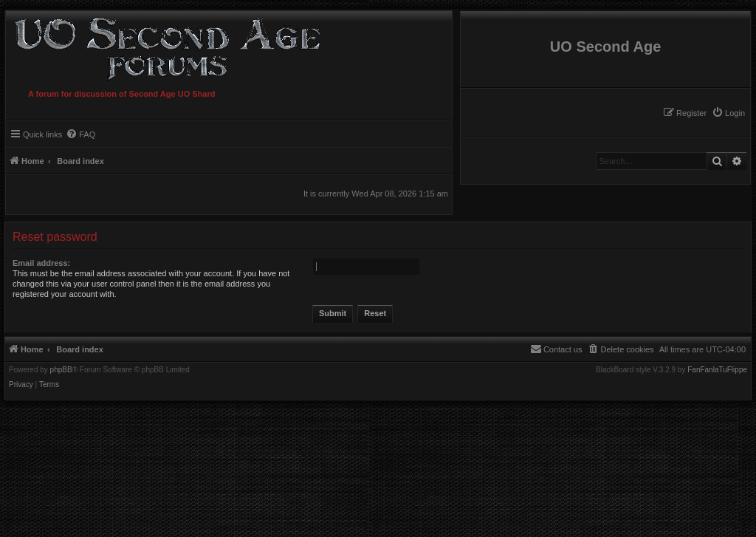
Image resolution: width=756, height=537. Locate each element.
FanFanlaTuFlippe (717, 370)
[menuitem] (728, 113)
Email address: (41, 263)
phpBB (61, 370)
